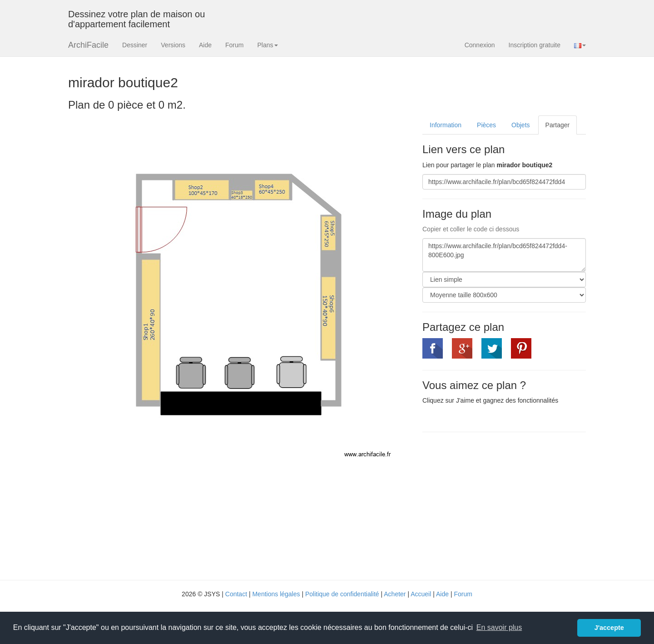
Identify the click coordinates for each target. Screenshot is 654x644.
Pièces (486, 125)
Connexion (480, 45)
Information (446, 125)
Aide (205, 45)
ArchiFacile (88, 45)
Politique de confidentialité (342, 594)
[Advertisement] (499, 505)
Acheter (395, 594)
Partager (558, 125)
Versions (173, 45)
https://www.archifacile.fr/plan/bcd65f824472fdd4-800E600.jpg (504, 255)
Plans (267, 45)
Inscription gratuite (535, 45)
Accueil (421, 594)
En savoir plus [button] (499, 627)
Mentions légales (276, 594)
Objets (520, 125)
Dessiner (135, 45)
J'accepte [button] (609, 628)
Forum (234, 45)
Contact (236, 594)
